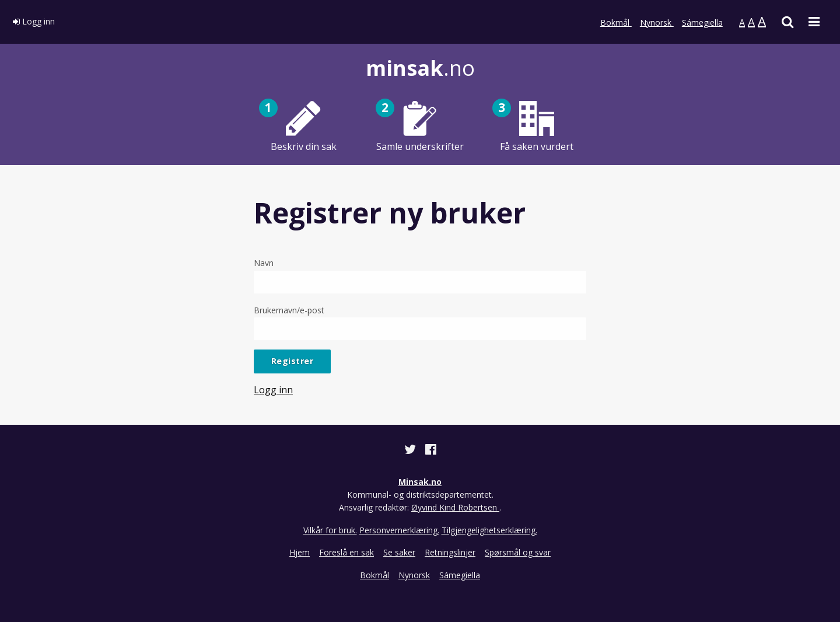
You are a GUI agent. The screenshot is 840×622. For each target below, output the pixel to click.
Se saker (399, 552)
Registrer (293, 361)
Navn (420, 275)
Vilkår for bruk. (330, 530)
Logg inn (34, 21)
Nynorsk (657, 22)
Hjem (300, 552)
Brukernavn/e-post (420, 322)
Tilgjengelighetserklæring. (489, 530)
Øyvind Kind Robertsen (455, 507)
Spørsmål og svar (518, 552)
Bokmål (616, 22)
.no (420, 68)
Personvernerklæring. (399, 530)
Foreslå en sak (346, 552)
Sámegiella (702, 22)
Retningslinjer (450, 552)
